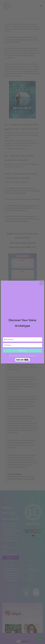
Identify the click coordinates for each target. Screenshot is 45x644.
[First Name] (22, 345)
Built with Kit (22, 360)
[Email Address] (22, 339)
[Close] (41, 283)
